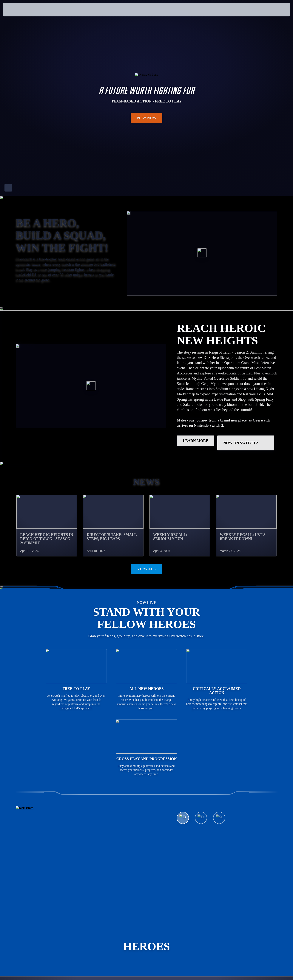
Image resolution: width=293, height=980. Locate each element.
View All (146, 569)
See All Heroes (199, 830)
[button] (277, 10)
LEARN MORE (196, 441)
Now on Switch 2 (246, 443)
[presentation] (17, 10)
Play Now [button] (147, 118)
